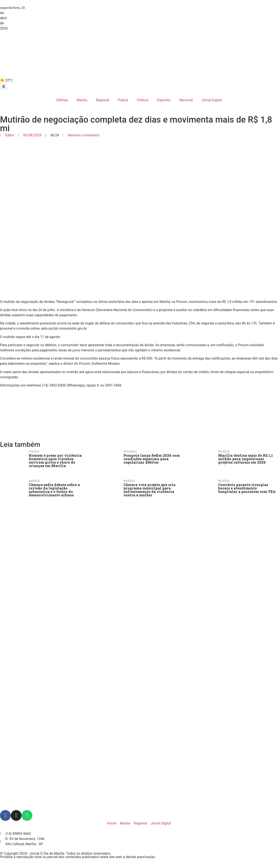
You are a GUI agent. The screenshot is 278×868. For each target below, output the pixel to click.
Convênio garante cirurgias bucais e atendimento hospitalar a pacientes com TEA (247, 488)
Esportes (164, 100)
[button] (4, 86)
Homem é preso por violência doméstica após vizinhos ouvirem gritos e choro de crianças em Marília (55, 460)
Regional (103, 100)
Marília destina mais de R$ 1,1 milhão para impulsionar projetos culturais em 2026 (246, 459)
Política (143, 100)
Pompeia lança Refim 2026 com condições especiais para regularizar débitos (152, 459)
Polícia (123, 100)
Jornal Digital (212, 100)
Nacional (186, 100)
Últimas (62, 100)
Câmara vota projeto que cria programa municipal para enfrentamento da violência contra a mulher (149, 490)
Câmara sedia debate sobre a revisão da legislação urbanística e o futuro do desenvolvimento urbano (54, 490)
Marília (82, 100)
